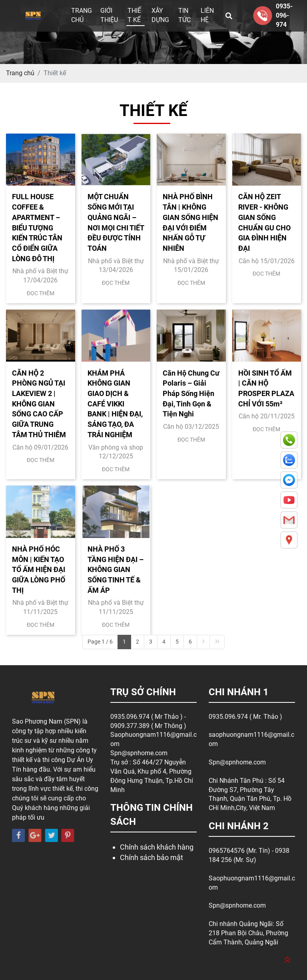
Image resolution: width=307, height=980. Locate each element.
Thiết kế (134, 15)
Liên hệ (207, 15)
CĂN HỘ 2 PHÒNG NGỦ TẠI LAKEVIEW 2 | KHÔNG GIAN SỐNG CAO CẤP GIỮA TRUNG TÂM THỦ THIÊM (39, 404)
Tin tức (184, 15)
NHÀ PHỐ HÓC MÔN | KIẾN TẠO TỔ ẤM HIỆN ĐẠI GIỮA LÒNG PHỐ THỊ (39, 570)
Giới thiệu (109, 15)
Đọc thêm (41, 293)
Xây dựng (160, 15)
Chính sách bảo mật (152, 857)
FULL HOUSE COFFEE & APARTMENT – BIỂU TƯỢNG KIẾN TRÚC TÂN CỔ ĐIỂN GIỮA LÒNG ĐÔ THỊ (37, 227)
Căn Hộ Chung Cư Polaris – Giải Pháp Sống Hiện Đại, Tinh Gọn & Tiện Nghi (191, 394)
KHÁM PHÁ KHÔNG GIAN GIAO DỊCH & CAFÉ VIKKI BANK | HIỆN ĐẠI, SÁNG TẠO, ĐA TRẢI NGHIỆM (115, 404)
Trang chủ (82, 15)
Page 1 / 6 (100, 642)
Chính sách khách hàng (157, 847)
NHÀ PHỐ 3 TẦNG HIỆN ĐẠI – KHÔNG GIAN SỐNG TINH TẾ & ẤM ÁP (116, 570)
